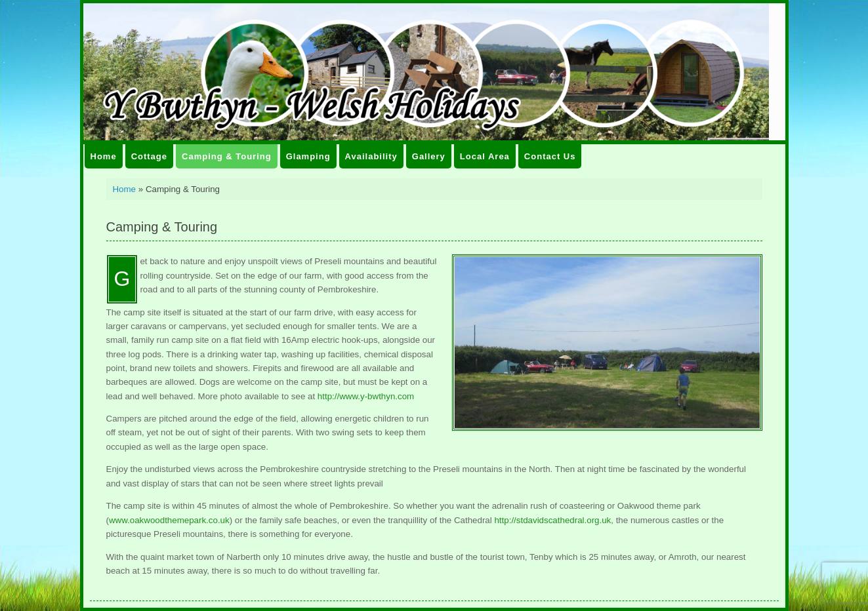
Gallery (429, 156)
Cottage (149, 156)
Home (104, 156)
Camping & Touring (227, 156)
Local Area (485, 156)
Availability (371, 156)
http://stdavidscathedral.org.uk (552, 520)
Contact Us (550, 156)
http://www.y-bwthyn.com (366, 396)
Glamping (308, 156)
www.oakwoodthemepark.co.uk (169, 520)
